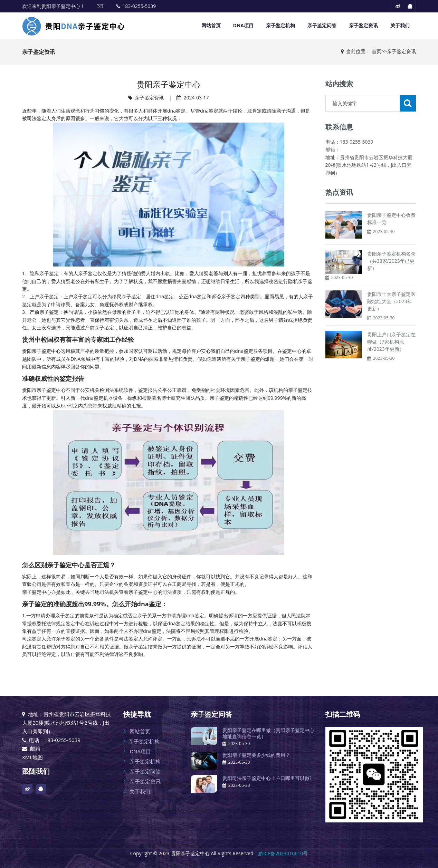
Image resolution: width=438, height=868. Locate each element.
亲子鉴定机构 (280, 25)
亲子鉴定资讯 (363, 25)
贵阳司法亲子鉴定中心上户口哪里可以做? (267, 778)
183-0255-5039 (139, 6)
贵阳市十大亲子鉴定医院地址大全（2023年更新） (391, 301)
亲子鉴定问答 (322, 25)
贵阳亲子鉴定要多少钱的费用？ (256, 755)
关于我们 (400, 25)
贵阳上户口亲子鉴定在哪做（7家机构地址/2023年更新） (391, 342)
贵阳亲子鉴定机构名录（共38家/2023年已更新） (391, 261)
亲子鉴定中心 (46, 351)
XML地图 (32, 757)
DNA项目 (243, 25)
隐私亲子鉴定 (44, 273)
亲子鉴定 (46, 390)
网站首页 (211, 25)
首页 (377, 51)
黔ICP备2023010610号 (283, 853)
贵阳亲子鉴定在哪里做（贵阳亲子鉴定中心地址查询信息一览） (268, 733)
